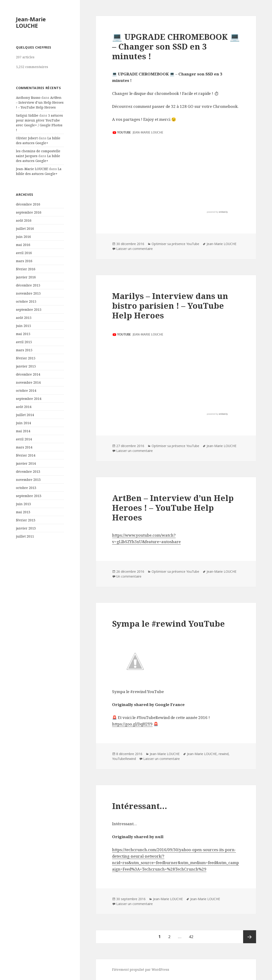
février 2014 (26, 455)
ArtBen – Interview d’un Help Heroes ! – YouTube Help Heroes (40, 102)
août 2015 (24, 318)
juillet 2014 (25, 415)
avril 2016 (24, 253)
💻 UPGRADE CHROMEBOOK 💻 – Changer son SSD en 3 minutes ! (176, 46)
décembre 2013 (28, 471)
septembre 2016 (29, 212)
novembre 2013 (28, 480)
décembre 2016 (28, 204)
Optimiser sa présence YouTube (175, 244)
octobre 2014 (26, 390)
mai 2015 (23, 334)
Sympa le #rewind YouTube (168, 624)
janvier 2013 (26, 528)
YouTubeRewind (124, 759)
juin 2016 (23, 237)
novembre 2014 (28, 382)
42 (193, 935)
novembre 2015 (28, 293)
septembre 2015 (29, 310)
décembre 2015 (28, 285)
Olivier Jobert (27, 138)
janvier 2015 (26, 366)
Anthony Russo (28, 98)
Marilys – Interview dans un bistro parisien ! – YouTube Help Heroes (170, 306)
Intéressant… (140, 806)
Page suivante (250, 937)
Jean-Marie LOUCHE (31, 22)
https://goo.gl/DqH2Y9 (132, 724)
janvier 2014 (26, 463)
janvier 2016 (26, 277)
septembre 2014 (29, 399)
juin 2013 (23, 504)
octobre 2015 (26, 301)
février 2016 (26, 269)
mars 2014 (24, 447)
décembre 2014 (28, 374)
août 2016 (24, 220)
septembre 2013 (29, 496)
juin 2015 (23, 326)
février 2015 (26, 358)
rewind (224, 754)
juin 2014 (23, 423)
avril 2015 (24, 342)
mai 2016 (23, 245)
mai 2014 (23, 431)
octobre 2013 (26, 488)
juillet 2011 (25, 536)
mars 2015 (24, 350)
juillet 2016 (25, 229)
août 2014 (24, 407)
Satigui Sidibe (27, 115)
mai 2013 (23, 512)
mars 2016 (24, 261)
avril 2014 (24, 439)
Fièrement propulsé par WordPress (141, 969)
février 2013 (26, 520)
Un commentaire (129, 576)
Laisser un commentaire (134, 249)
